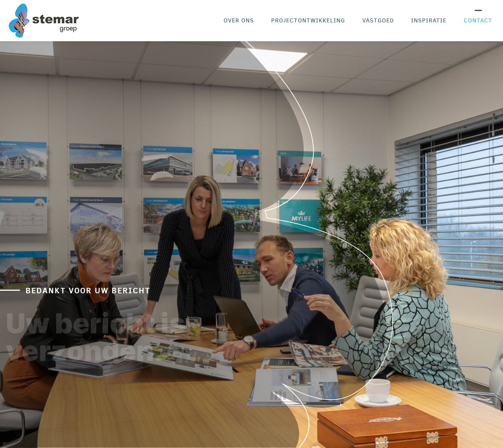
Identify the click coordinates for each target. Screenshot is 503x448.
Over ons (239, 20)
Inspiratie (429, 20)
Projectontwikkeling (308, 20)
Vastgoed (378, 20)
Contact (478, 20)
